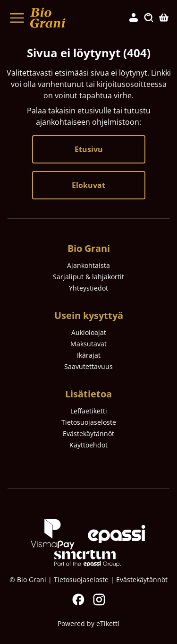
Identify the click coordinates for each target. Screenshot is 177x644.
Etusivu (89, 149)
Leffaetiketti (89, 411)
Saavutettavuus (88, 366)
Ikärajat (89, 355)
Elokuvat (88, 185)
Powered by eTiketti (88, 623)
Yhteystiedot (88, 288)
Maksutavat (88, 344)
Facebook (78, 600)
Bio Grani (89, 248)
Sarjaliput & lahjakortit (88, 277)
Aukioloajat (89, 332)
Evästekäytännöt (88, 434)
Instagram (99, 600)
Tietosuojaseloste (89, 422)
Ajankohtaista (88, 265)
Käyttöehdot (88, 445)
